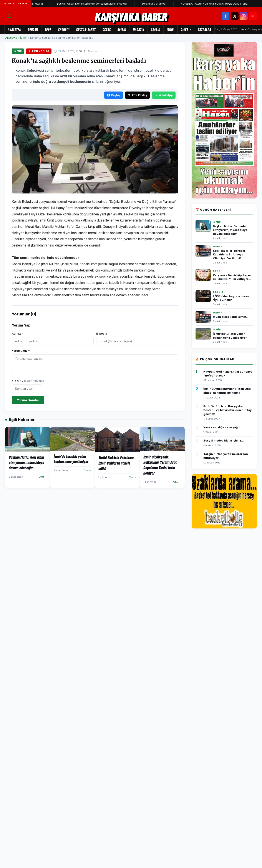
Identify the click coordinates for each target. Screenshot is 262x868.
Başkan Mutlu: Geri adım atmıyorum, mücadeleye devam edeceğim (230, 230)
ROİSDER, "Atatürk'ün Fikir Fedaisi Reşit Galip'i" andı (222, 4)
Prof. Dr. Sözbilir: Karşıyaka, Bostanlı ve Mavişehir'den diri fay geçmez (228, 410)
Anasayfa (14, 29)
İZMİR (170, 29)
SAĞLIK (156, 29)
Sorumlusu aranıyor (161, 4)
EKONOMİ (64, 29)
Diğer (186, 29)
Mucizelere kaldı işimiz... (231, 317)
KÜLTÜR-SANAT (86, 29)
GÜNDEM (33, 29)
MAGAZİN (139, 29)
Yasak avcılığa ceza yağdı (222, 427)
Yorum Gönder (28, 400)
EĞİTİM (122, 29)
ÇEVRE (107, 29)
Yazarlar (205, 29)
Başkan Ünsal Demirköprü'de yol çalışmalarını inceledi (99, 4)
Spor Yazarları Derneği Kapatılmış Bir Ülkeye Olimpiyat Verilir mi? (229, 255)
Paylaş (114, 95)
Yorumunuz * (21, 351)
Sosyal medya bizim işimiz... (224, 440)
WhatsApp (164, 95)
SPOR (48, 29)
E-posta (102, 333)
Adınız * (17, 333)
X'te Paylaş (137, 95)
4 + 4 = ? (29, 381)
